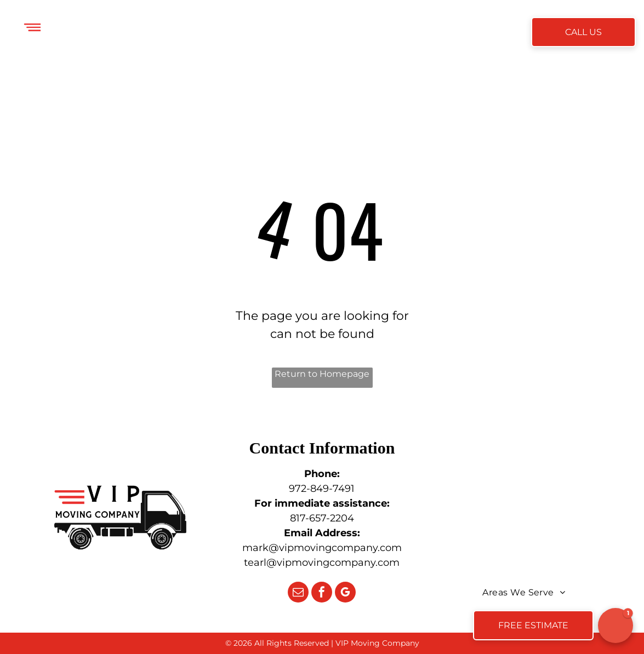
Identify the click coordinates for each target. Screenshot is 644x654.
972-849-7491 (322, 489)
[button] (615, 626)
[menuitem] (156, 33)
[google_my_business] (345, 593)
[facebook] (322, 593)
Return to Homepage (322, 374)
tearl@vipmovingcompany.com (322, 563)
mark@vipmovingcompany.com (322, 548)
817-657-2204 (322, 518)
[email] (298, 593)
